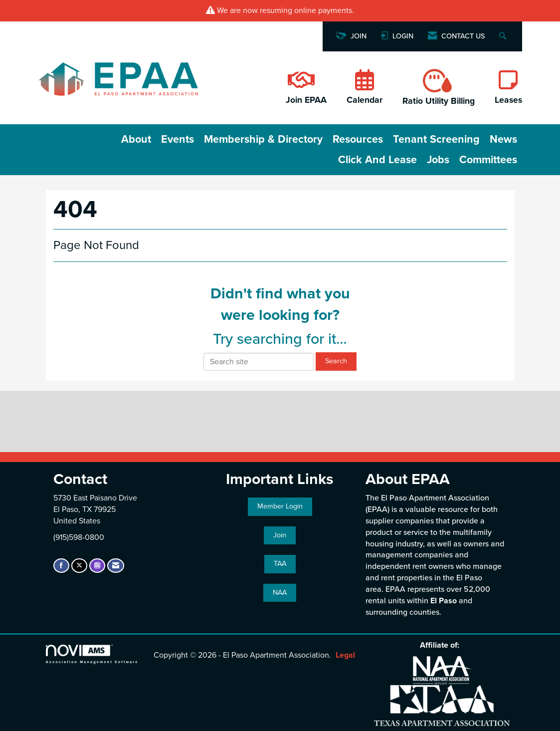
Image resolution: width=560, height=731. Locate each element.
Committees (488, 160)
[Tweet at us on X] (79, 566)
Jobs (438, 160)
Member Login (280, 506)
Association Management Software (92, 654)
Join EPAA (306, 100)
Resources (358, 139)
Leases (508, 100)
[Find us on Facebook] (61, 566)
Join (280, 535)
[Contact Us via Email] (116, 566)
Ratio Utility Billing (439, 101)
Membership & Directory (263, 139)
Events (178, 139)
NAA (280, 593)
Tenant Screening (436, 139)
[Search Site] (504, 37)
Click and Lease (377, 160)
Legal (345, 655)
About (136, 139)
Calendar (365, 100)
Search (336, 361)
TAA (280, 564)
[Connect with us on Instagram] (97, 566)
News (503, 139)
